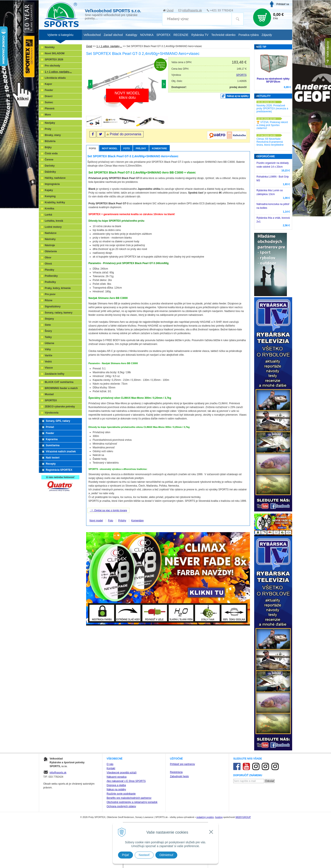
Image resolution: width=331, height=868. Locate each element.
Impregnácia (52, 184)
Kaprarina (52, 439)
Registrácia (176, 772)
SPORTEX (51, 400)
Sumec (49, 102)
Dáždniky (50, 172)
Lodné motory (53, 227)
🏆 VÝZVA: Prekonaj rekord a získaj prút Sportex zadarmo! (272, 125)
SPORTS (241, 75)
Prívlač (50, 427)
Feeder (49, 90)
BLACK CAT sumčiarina (59, 382)
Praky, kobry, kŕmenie (58, 288)
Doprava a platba (116, 785)
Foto (127, 148)
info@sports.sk (192, 10)
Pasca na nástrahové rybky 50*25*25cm (273, 80)
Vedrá (48, 362)
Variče (48, 355)
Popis (92, 148)
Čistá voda (51, 153)
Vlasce (49, 368)
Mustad (49, 394)
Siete (48, 325)
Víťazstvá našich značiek (61, 452)
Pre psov (50, 294)
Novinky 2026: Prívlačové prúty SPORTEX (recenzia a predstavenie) (272, 108)
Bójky (48, 147)
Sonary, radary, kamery (59, 313)
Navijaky (50, 123)
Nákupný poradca (117, 777)
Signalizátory (53, 307)
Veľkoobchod (92, 35)
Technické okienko (223, 35)
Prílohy (141, 148)
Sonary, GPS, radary (58, 421)
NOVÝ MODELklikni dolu (127, 95)
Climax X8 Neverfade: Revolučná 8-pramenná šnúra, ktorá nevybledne (270, 142)
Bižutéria (50, 141)
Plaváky (50, 270)
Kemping (50, 196)
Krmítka (50, 209)
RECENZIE (181, 35)
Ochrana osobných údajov (121, 806)
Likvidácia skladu (55, 78)
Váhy (48, 349)
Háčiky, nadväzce (55, 178)
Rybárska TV (200, 35)
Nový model (110, 148)
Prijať (125, 855)
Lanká (48, 215)
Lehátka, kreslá (54, 221)
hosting (219, 817)
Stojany (49, 319)
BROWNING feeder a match (61, 388)
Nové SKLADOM (55, 53)
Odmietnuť (166, 855)
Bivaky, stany (53, 135)
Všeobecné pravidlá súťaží (122, 773)
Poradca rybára (249, 35)
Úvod (170, 10)
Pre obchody (52, 66)
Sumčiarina (53, 445)
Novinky (50, 47)
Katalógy (131, 35)
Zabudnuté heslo (179, 776)
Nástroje (50, 245)
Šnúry (48, 331)
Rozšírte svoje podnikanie (121, 794)
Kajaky (49, 190)
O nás (110, 764)
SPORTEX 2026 (54, 60)
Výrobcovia (52, 413)
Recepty (51, 464)
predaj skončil (238, 87)
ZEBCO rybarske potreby (60, 407)
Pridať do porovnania (125, 134)
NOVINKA (147, 35)
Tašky (48, 337)
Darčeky (50, 166)
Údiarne (50, 343)
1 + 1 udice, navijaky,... (58, 72)
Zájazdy (267, 35)
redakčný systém (205, 817)
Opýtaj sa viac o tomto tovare (108, 510)
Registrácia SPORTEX (59, 470)
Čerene (49, 160)
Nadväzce (51, 233)
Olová (48, 264)
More (48, 115)
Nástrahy (50, 239)
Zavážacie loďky (55, 374)
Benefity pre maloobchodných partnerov (129, 798)
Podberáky (51, 276)
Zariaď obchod (113, 35)
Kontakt (111, 768)
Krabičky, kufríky (55, 202)
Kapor (48, 84)
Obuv (48, 258)
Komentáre (159, 148)
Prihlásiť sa (283, 4)
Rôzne (49, 300)
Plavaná (50, 108)
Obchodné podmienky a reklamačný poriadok (132, 802)
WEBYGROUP (243, 817)
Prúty (48, 129)
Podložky (50, 282)
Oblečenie (51, 251)
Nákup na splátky (116, 789)
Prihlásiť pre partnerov (182, 764)
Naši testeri (53, 458)
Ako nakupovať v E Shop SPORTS (126, 781)
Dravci (49, 96)
